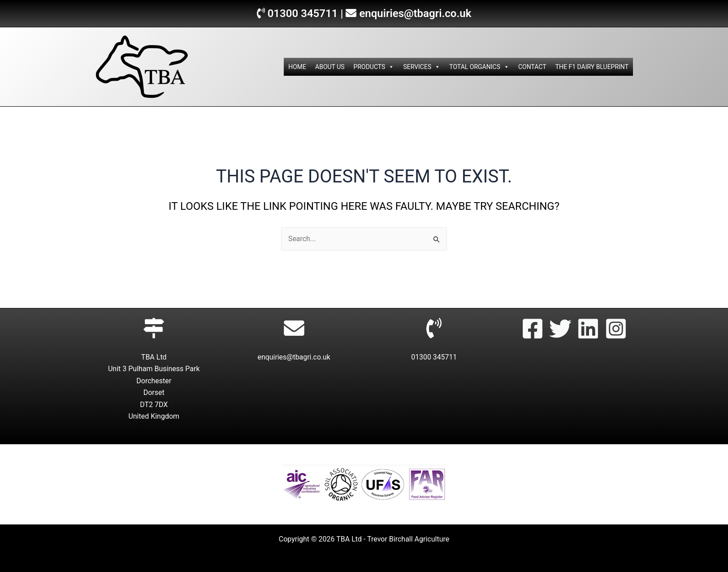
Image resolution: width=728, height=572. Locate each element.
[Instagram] (616, 329)
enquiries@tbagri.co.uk (415, 13)
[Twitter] (560, 329)
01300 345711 (303, 13)
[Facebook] (533, 329)
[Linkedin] (588, 329)
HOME (297, 67)
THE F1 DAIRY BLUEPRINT (592, 67)
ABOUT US (330, 67)
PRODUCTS (374, 67)
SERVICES (422, 67)
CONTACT (532, 67)
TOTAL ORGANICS (479, 67)
